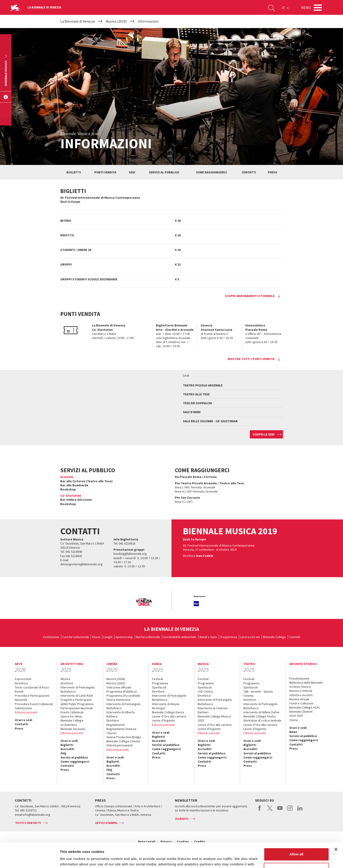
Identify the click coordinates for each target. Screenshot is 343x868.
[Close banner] (336, 826)
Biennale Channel (301, 712)
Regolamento (116, 725)
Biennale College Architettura (72, 722)
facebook (260, 811)
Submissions (24, 708)
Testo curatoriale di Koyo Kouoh (32, 689)
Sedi (132, 172)
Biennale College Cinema (123, 741)
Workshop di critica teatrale (262, 720)
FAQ (63, 753)
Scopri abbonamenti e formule (250, 296)
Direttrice (21, 683)
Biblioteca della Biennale (306, 683)
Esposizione (23, 679)
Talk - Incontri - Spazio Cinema (258, 693)
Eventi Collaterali (72, 712)
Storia (96, 637)
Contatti (249, 172)
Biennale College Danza (168, 712)
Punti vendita (105, 172)
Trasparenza (229, 637)
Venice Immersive (119, 700)
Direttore (67, 683)
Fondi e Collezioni (301, 703)
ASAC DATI (296, 716)
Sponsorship (124, 637)
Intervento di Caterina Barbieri (213, 710)
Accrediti (67, 749)
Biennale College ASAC (305, 707)
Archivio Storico (300, 687)
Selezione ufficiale (119, 687)
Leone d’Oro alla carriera (169, 716)
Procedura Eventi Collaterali (34, 704)
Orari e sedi (24, 720)
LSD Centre (205, 691)
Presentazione (299, 678)
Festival (157, 679)
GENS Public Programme (77, 704)
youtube (280, 811)
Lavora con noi (250, 637)
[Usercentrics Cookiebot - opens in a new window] (30, 859)
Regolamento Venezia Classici (121, 731)
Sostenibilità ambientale (180, 637)
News (293, 732)
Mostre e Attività (301, 691)
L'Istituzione (51, 637)
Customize (297, 846)
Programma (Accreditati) (123, 696)
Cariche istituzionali (76, 637)
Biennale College (274, 637)
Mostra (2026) (116, 679)
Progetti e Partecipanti (76, 700)
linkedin (300, 811)
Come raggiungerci (211, 172)
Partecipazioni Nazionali (77, 708)
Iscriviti (182, 819)
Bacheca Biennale (148, 637)
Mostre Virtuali (299, 699)
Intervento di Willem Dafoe (261, 712)
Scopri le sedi (264, 434)
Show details (70, 859)
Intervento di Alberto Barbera (121, 714)
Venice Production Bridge (124, 737)
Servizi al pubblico (164, 172)
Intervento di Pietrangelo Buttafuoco (78, 689)
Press (273, 172)
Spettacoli (159, 687)
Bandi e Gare (208, 637)
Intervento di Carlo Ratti (77, 696)
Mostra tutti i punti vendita (251, 359)
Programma (160, 683)
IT (285, 8)
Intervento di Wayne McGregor (166, 706)
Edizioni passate (26, 712)
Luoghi (108, 637)
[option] (144, 602)
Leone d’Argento (164, 720)
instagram (290, 811)
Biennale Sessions (73, 729)
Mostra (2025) (116, 683)
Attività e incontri (301, 695)
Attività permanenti (120, 745)
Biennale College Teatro (260, 716)
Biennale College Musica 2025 (214, 718)
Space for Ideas (71, 716)
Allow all (296, 831)
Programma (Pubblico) (122, 691)
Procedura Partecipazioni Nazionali (32, 698)
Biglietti (74, 172)
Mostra (65, 679)
